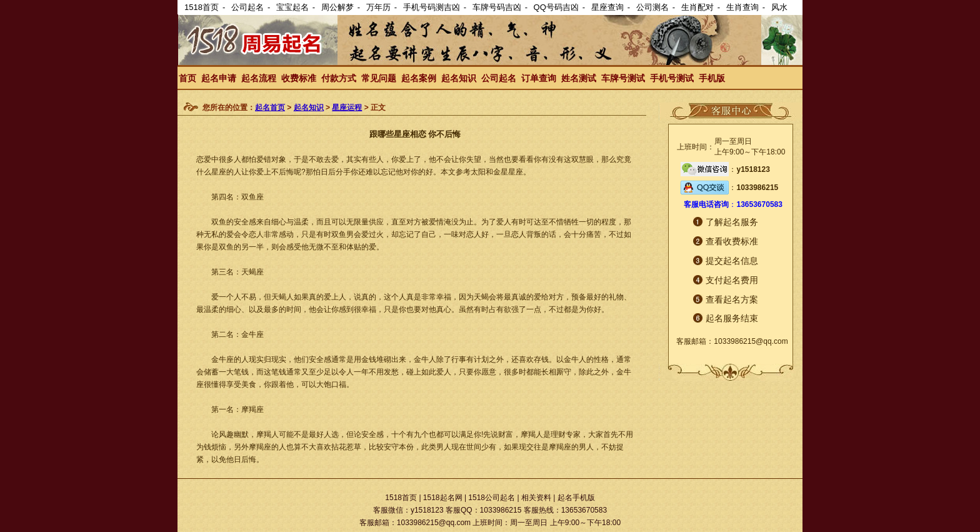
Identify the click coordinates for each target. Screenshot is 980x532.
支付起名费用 (732, 280)
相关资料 (536, 498)
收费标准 (299, 78)
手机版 (712, 78)
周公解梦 (337, 7)
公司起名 (247, 7)
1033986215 (757, 188)
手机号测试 (672, 78)
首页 (187, 78)
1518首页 (202, 7)
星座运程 (347, 108)
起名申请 (219, 78)
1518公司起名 (492, 498)
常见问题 (379, 78)
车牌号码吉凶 (497, 7)
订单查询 (539, 78)
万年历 (378, 7)
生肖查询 (742, 7)
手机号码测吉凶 (432, 7)
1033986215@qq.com (751, 341)
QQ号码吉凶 (556, 7)
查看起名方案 (732, 299)
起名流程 (259, 78)
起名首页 (270, 108)
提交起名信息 (732, 261)
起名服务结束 (732, 318)
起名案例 (419, 78)
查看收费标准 (732, 241)
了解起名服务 (732, 222)
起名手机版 (576, 498)
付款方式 (339, 78)
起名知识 (459, 78)
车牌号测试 (623, 78)
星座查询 (607, 7)
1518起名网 (443, 498)
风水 (779, 7)
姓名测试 (579, 78)
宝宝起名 (292, 7)
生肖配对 (697, 7)
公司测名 (652, 7)
